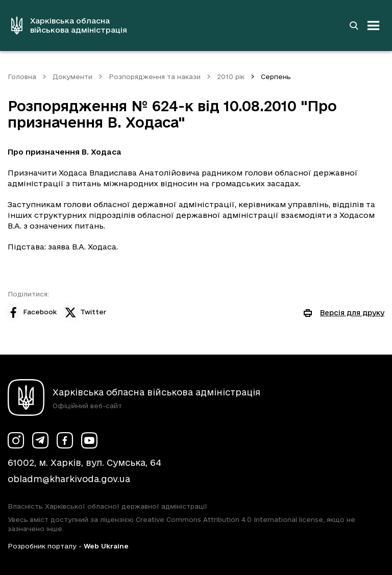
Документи (72, 77)
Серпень (276, 77)
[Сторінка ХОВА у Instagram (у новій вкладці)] (16, 440)
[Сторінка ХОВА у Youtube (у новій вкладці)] (89, 440)
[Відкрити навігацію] (374, 26)
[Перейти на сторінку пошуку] (354, 26)
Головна (22, 77)
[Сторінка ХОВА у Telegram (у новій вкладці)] (40, 440)
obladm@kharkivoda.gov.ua (69, 479)
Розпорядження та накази (155, 77)
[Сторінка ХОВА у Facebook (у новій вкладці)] (65, 440)
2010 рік (231, 77)
